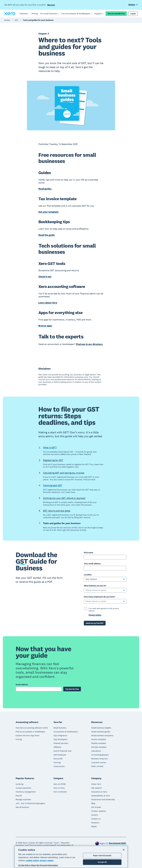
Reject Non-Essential (102, 856)
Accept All (102, 862)
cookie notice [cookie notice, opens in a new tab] (32, 860)
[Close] (124, 850)
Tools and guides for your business (38, 20)
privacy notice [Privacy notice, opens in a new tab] (47, 860)
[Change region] (116, 843)
